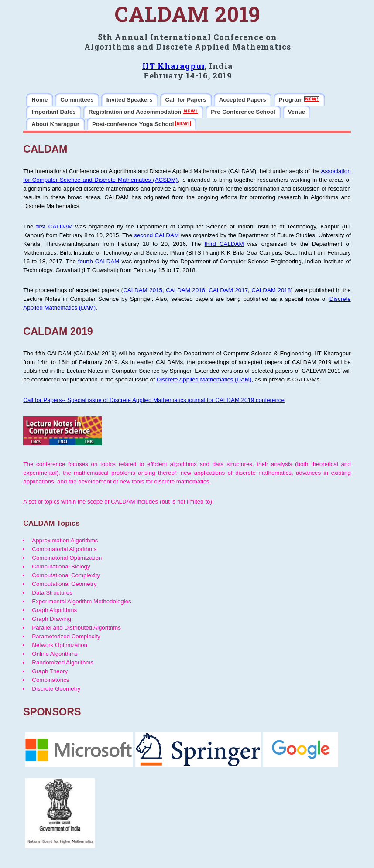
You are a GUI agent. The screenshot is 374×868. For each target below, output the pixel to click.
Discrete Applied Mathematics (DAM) (204, 380)
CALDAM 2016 (185, 290)
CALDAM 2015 (143, 290)
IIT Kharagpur (173, 66)
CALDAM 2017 (228, 290)
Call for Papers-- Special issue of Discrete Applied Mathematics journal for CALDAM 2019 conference (154, 400)
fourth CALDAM (99, 261)
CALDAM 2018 (271, 290)
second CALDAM (156, 235)
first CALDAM (55, 226)
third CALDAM (224, 244)
